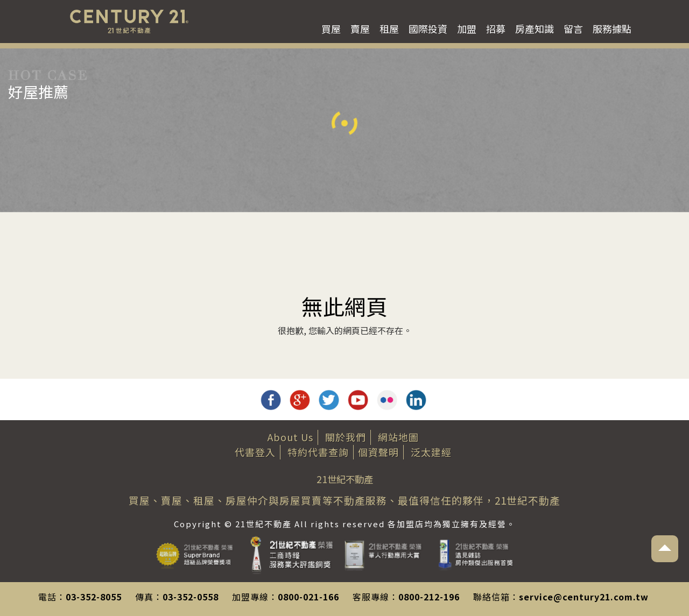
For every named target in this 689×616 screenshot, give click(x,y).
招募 (496, 29)
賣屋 (360, 29)
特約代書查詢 (318, 452)
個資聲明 (378, 452)
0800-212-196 (429, 597)
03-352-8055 (94, 597)
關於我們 (346, 437)
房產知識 (535, 29)
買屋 (331, 29)
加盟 (467, 29)
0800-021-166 (308, 597)
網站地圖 (398, 437)
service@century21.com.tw (584, 597)
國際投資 (428, 29)
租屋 (389, 29)
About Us (290, 437)
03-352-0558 (191, 597)
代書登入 (255, 452)
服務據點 (612, 29)
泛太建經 (431, 452)
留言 (573, 29)
